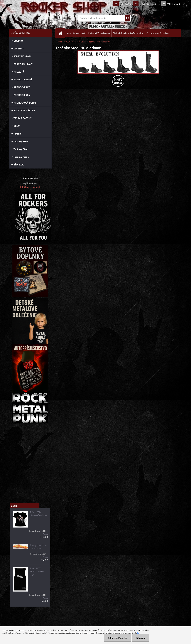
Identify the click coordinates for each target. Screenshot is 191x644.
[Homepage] (61, 33)
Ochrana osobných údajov (158, 33)
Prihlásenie (126, 4)
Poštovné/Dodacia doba (99, 33)
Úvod (60, 42)
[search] (127, 18)
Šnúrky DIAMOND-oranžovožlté (38, 547)
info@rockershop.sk (30, 187)
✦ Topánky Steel (78, 42)
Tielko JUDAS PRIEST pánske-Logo (37, 571)
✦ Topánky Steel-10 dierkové (98, 42)
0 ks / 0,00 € (174, 4)
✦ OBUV (67, 42)
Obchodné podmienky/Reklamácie (128, 33)
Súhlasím (141, 638)
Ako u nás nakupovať (76, 33)
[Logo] (30, 18)
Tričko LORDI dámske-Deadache (38, 514)
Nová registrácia (148, 4)
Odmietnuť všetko (117, 638)
